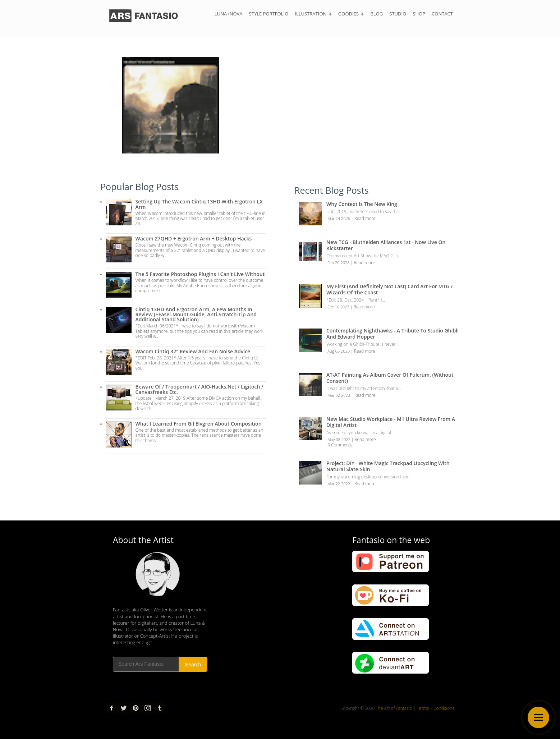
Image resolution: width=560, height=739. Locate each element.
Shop (419, 14)
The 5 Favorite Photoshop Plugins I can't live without (200, 274)
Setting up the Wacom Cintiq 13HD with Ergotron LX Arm (199, 204)
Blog (377, 14)
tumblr (159, 708)
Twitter (124, 708)
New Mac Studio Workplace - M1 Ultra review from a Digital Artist (391, 422)
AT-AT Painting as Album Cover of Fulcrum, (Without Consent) (390, 378)
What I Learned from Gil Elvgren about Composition (199, 424)
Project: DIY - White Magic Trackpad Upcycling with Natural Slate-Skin (388, 466)
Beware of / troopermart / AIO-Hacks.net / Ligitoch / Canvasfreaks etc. (199, 389)
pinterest (136, 708)
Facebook (112, 708)
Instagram (147, 708)
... (295, 507)
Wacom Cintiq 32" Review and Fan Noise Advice (193, 351)
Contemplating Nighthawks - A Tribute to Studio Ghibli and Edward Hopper (393, 334)
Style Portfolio (269, 14)
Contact (442, 14)
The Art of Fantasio (394, 708)
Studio (398, 14)
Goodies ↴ (351, 14)
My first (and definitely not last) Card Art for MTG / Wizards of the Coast (390, 289)
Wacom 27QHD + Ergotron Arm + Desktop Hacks (194, 238)
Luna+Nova (229, 14)
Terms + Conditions (435, 708)
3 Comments (340, 445)
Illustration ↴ (313, 14)
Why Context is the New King (362, 204)
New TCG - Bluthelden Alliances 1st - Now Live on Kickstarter (386, 245)
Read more (365, 218)
